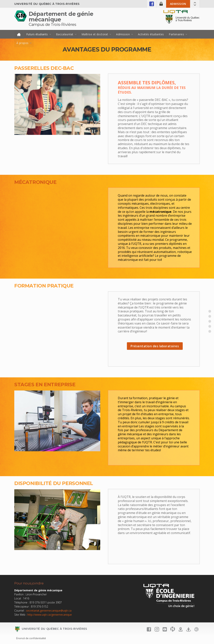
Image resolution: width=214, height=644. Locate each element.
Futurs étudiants (37, 34)
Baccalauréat (65, 34)
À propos (22, 43)
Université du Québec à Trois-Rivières (47, 4)
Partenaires (176, 34)
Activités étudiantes (151, 34)
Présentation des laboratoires (155, 346)
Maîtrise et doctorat (95, 34)
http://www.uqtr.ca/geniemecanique (50, 615)
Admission (178, 4)
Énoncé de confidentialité (31, 638)
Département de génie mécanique (61, 17)
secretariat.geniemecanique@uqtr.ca (49, 611)
